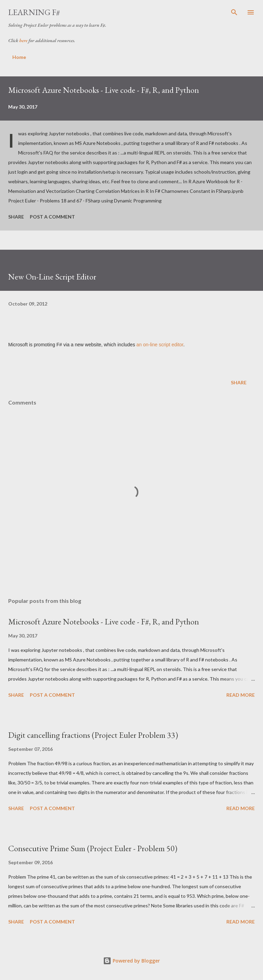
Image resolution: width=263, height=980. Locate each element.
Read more (241, 695)
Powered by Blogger (131, 961)
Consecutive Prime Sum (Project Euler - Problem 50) (93, 848)
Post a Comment (52, 217)
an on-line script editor (160, 345)
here (23, 40)
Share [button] (16, 217)
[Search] (234, 12)
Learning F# (34, 12)
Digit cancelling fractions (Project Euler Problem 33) (93, 735)
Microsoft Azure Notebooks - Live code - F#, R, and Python (104, 90)
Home (19, 57)
